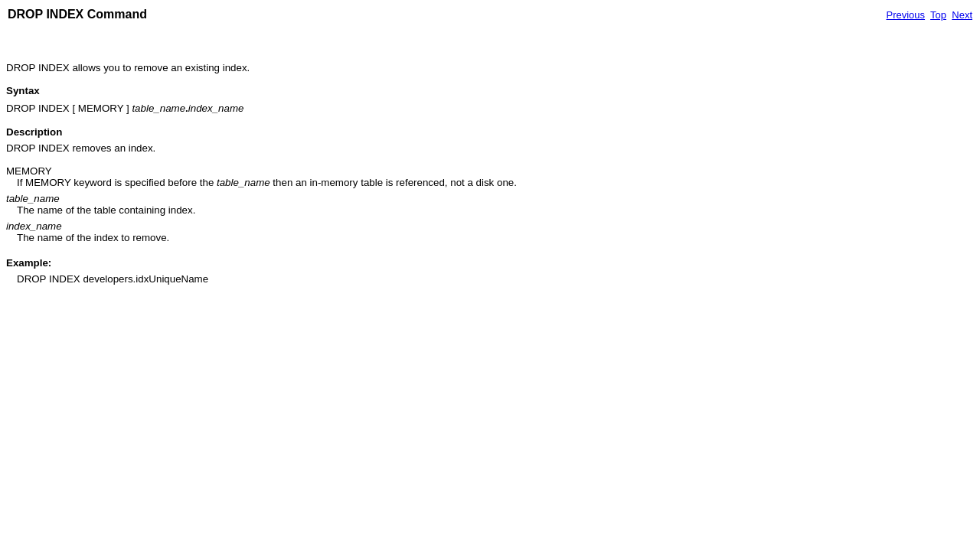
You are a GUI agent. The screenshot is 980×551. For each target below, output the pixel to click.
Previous (905, 15)
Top (938, 15)
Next (962, 15)
